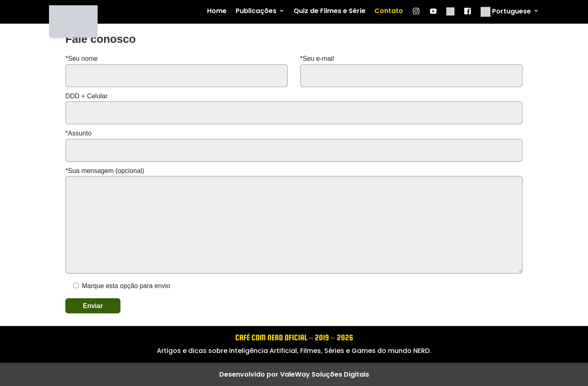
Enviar (93, 306)
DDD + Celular (294, 104)
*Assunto (294, 142)
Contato (389, 11)
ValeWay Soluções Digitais (325, 374)
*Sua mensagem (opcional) (294, 221)
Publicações (256, 11)
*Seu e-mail (411, 71)
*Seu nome (177, 71)
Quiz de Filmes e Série (330, 11)
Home (217, 11)
